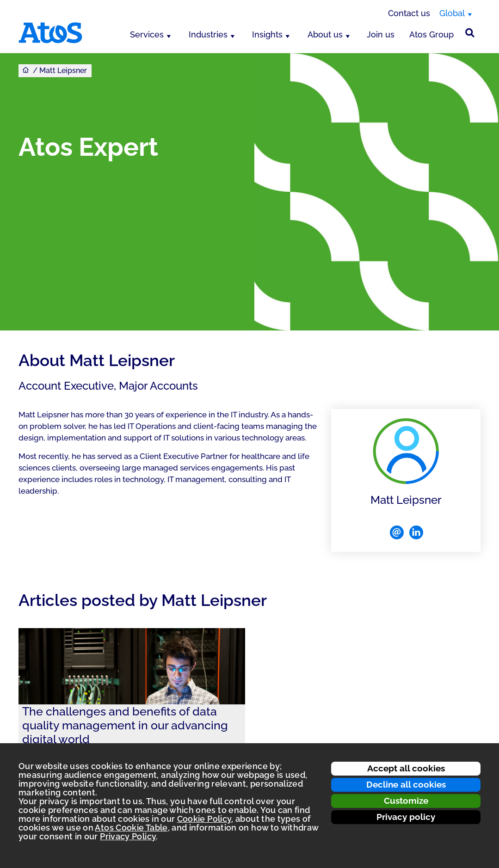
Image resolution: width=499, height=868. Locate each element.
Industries (208, 34)
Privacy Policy (128, 836)
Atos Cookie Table (131, 828)
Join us (381, 34)
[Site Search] (470, 33)
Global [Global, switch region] (452, 13)
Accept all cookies (406, 768)
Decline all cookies (406, 784)
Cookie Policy (204, 819)
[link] (132, 711)
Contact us (409, 13)
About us (325, 34)
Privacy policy (406, 817)
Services (147, 34)
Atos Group (431, 34)
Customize (406, 801)
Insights (267, 34)
